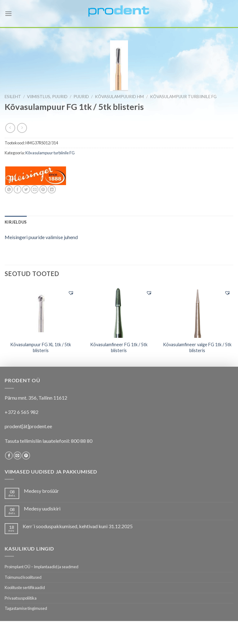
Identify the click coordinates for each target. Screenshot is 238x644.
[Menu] (8, 14)
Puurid (81, 97)
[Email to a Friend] (35, 189)
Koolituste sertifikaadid (25, 587)
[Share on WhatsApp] (9, 189)
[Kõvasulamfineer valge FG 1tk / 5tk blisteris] (197, 312)
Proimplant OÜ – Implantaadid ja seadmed (42, 567)
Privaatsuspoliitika (21, 598)
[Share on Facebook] (18, 189)
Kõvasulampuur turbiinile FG (183, 97)
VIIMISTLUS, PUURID (47, 97)
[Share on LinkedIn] (52, 189)
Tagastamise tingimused (26, 608)
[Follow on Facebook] (9, 456)
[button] (71, 293)
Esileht (13, 97)
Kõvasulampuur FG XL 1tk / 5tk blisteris (41, 347)
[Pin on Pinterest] (43, 189)
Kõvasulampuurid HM (119, 97)
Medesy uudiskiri (42, 508)
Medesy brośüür (41, 491)
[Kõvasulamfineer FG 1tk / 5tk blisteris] (119, 312)
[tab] (16, 222)
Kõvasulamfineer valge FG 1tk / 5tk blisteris (197, 347)
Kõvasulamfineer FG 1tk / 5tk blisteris (119, 347)
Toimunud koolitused (23, 577)
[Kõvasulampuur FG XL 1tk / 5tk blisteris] (41, 311)
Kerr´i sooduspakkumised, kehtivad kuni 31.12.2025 (78, 526)
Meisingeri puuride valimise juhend (41, 237)
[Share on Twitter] (26, 189)
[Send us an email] (18, 456)
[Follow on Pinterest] (26, 456)
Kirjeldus (16, 222)
